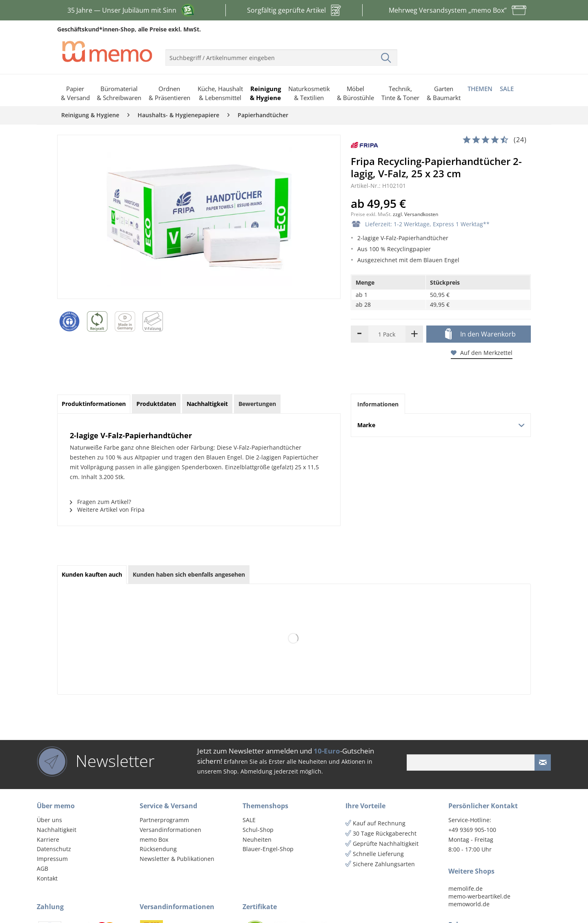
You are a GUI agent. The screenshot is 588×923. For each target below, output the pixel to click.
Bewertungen (257, 404)
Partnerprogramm (164, 820)
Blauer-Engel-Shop (268, 849)
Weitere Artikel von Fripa (107, 509)
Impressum (52, 859)
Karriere (48, 839)
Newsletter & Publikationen (177, 859)
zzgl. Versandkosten (415, 214)
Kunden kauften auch (92, 574)
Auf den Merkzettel (482, 353)
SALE (249, 820)
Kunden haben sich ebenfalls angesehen (189, 574)
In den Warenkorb (480, 334)
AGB (42, 868)
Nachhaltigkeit (57, 830)
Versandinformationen (170, 830)
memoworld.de (469, 904)
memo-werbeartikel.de (479, 896)
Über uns (49, 820)
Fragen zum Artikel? (100, 502)
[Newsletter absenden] (543, 762)
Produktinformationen (94, 404)
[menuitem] (281, 54)
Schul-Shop (258, 830)
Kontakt (47, 878)
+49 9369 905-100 (472, 830)
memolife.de (465, 888)
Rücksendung (158, 849)
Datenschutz (54, 849)
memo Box (154, 839)
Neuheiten (257, 839)
